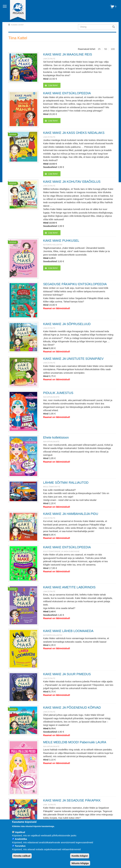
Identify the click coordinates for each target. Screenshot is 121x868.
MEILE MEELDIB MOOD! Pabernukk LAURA (75, 742)
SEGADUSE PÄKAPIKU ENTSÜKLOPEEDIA (75, 284)
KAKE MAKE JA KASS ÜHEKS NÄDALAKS (74, 133)
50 (106, 49)
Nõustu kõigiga (80, 863)
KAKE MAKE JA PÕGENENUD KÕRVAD (72, 708)
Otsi (114, 27)
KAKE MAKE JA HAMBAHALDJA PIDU (71, 514)
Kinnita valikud (22, 856)
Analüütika (21, 839)
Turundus (20, 846)
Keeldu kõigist (80, 856)
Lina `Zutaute (49, 805)
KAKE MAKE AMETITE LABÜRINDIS (69, 587)
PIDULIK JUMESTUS (58, 393)
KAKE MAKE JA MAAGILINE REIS (68, 54)
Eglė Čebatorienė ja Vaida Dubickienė (61, 551)
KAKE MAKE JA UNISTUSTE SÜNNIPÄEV (73, 359)
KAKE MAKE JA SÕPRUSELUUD (67, 324)
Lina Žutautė (49, 59)
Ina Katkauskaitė (51, 397)
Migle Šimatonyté (52, 487)
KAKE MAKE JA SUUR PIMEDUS (67, 674)
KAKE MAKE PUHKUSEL (61, 241)
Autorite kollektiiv (53, 245)
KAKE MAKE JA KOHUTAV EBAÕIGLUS (72, 182)
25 (99, 49)
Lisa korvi (53, 85)
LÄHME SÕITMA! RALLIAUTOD (66, 483)
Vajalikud (20, 832)
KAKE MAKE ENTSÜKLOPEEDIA (67, 93)
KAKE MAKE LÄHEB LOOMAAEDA (68, 631)
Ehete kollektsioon (56, 437)
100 (113, 49)
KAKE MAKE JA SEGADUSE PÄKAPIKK (72, 800)
